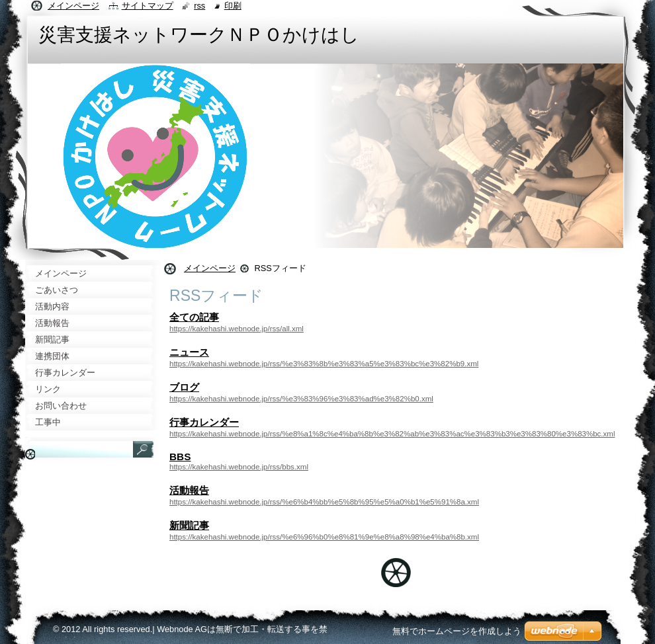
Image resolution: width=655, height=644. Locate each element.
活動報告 (189, 490)
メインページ (210, 268)
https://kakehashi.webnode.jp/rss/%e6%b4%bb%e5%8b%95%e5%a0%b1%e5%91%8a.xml (324, 502)
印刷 (233, 6)
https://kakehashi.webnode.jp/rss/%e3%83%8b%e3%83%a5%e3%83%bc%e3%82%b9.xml (324, 364)
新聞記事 (189, 525)
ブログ (184, 387)
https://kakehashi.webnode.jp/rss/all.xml (237, 329)
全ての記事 (194, 317)
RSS (199, 6)
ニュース (189, 352)
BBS (180, 457)
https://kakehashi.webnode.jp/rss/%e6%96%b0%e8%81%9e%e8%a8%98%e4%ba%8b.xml (324, 537)
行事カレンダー (204, 422)
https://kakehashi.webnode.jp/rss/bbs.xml (239, 467)
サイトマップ (148, 6)
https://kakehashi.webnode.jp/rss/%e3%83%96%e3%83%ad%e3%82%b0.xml (301, 399)
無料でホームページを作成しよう (457, 631)
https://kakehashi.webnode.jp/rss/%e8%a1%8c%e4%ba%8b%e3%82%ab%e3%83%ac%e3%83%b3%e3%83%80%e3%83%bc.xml (392, 434)
